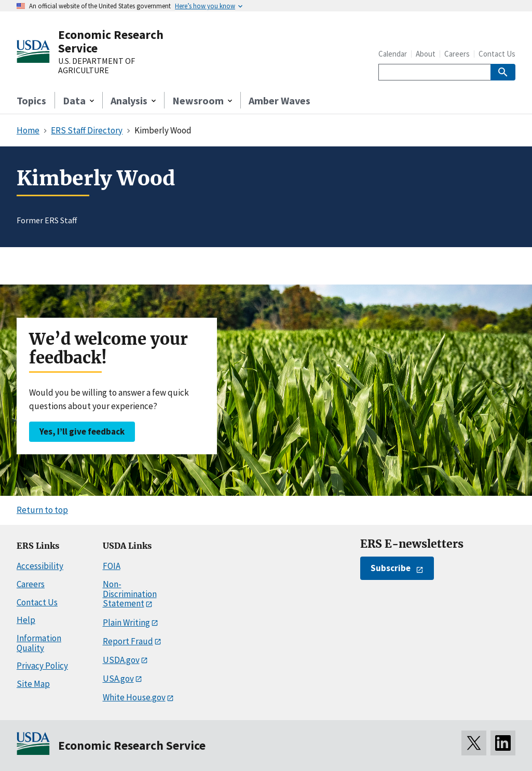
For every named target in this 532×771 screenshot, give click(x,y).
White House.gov (134, 697)
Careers (457, 54)
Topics (31, 100)
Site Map (33, 684)
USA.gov (118, 679)
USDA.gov (121, 660)
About (426, 54)
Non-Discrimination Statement (130, 594)
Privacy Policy (42, 666)
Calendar (393, 54)
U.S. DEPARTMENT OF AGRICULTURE (97, 66)
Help (26, 620)
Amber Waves (279, 100)
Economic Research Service (111, 41)
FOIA (112, 566)
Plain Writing (126, 623)
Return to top (42, 510)
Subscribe (391, 568)
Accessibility (40, 566)
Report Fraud (128, 641)
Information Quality (39, 643)
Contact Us (497, 54)
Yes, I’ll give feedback (82, 431)
